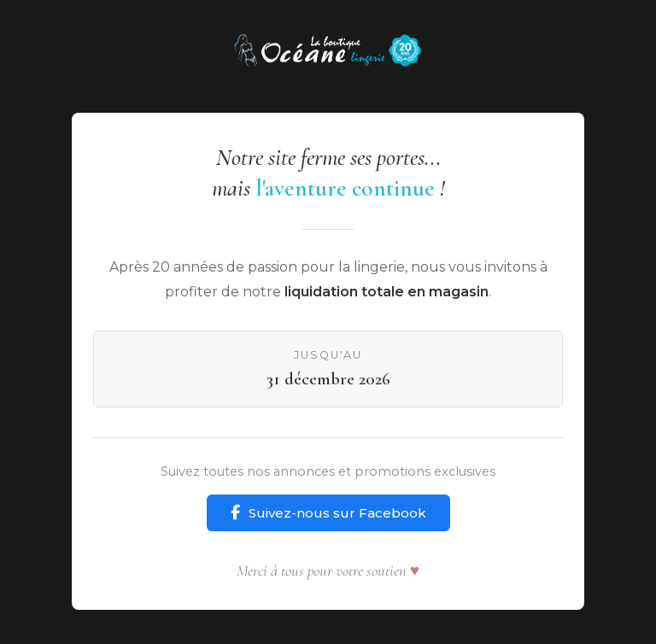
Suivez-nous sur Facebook (328, 513)
